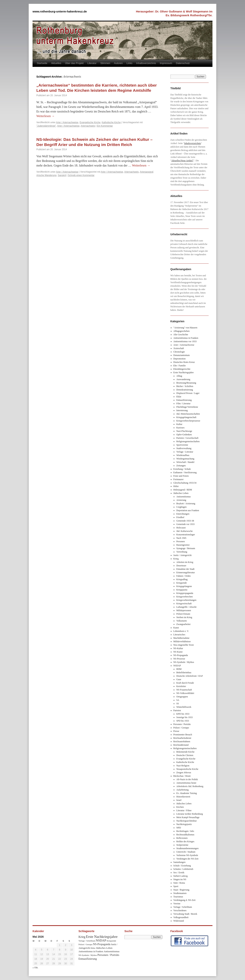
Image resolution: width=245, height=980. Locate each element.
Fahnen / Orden (183, 576)
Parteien (177, 710)
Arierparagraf (147, 172)
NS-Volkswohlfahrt (185, 693)
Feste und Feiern (181, 476)
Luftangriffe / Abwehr (186, 607)
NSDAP (177, 666)
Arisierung (181, 500)
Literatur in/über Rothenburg (189, 814)
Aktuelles (56, 63)
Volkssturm (181, 621)
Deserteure (181, 566)
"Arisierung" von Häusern (185, 328)
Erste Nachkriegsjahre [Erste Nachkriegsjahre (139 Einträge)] (102, 937)
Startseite (42, 63)
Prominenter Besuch (183, 735)
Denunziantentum (182, 355)
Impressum (166, 63)
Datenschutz (183, 63)
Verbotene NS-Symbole (187, 855)
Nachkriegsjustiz (184, 824)
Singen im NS (180, 879)
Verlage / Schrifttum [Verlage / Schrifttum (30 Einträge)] (87, 941)
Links (129, 63)
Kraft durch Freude (185, 683)
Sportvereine (182, 445)
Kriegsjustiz (182, 590)
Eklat (179, 397)
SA (178, 700)
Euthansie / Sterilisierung (185, 472)
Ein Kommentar (105, 126)
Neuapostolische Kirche (187, 769)
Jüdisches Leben (181, 493)
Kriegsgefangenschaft (186, 417)
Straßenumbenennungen (187, 848)
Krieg (176, 559)
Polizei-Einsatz (183, 614)
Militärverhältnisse (182, 641)
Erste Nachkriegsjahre (184, 372)
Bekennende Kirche (185, 752)
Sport (176, 886)
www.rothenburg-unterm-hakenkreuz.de (60, 11)
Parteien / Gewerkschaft (187, 438)
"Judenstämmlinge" (46, 126)
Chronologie (179, 352)
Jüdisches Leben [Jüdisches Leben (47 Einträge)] (104, 948)
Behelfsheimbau (184, 672)
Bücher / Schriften (185, 386)
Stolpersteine (182, 845)
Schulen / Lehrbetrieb (183, 869)
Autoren (118, 63)
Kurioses (180, 428)
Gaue (179, 679)
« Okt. (35, 968)
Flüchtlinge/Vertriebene (187, 407)
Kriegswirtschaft (184, 604)
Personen (180, 541)
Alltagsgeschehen (182, 331)
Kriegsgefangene (184, 586)
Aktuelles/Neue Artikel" (182, 161)
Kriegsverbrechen (184, 597)
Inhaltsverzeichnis (146, 63)
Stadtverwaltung (184, 448)
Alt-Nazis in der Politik (187, 779)
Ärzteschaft (179, 348)
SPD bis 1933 (183, 721)
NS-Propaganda (181, 655)
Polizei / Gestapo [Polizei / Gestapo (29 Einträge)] (85, 944)
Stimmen (105, 63)
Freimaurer (178, 479)
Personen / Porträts (182, 724)
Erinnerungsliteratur (186, 572)
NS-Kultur (178, 648)
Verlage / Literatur (185, 452)
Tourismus (178, 897)
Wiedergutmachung (185, 459)
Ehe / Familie (180, 366)
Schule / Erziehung (182, 866)
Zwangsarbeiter (183, 624)
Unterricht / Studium (186, 852)
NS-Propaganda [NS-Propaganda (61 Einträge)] (102, 944)
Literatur (92, 63)
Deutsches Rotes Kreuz (184, 362)
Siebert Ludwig (180, 876)
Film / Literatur (183, 403)
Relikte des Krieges (185, 841)
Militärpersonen (184, 610)
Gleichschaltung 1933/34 (185, 483)
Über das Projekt (74, 63)
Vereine (177, 904)
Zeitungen (181, 466)
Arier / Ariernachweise (67, 122)
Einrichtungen (183, 514)
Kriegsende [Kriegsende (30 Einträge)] (111, 941)
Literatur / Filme (184, 810)
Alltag (179, 376)
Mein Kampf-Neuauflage (188, 817)
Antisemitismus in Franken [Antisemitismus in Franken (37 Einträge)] (91, 951)
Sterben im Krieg (184, 617)
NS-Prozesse (179, 659)
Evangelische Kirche (90, 122)
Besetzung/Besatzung (186, 383)
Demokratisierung (185, 390)
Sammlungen (179, 862)
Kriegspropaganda (185, 593)
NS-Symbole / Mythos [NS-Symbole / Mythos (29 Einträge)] (88, 955)
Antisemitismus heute (186, 783)
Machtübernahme (181, 638)
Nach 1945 (181, 538)
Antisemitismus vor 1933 (185, 341)
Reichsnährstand (181, 745)
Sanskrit (62, 175)
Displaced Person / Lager (188, 393)
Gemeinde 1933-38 (185, 521)
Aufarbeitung (182, 790)
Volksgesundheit (181, 917)
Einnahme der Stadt (185, 569)
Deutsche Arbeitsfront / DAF (190, 676)
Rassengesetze (183, 545)
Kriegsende (182, 583)
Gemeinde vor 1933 (185, 524)
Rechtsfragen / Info (185, 831)
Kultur (179, 424)
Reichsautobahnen (182, 741)
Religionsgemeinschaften (188, 441)
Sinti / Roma (179, 883)
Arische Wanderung (46, 175)
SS (178, 704)
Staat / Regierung (181, 890)
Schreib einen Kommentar (81, 175)
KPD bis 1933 (183, 714)
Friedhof (180, 517)
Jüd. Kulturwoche (184, 531)
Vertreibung (182, 552)
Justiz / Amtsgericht (183, 555)
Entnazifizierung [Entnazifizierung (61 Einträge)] (88, 959)
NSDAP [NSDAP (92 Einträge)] (101, 940)
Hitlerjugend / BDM (183, 490)
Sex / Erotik (179, 873)
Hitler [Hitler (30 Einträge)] (93, 948)
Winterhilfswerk (184, 707)
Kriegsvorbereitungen (186, 600)
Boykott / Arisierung (186, 504)
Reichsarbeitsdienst (182, 738)
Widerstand (179, 921)
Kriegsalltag (182, 579)
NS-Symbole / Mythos (184, 662)
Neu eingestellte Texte (184, 645)
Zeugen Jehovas (184, 773)
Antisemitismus (183, 497)
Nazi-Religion (183, 766)
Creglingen (181, 507)
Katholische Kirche (111, 122)
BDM (179, 669)
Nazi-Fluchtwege (184, 431)
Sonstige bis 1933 (184, 717)
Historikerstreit (183, 797)
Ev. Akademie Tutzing (187, 793)
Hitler (176, 486)
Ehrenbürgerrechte (182, 369)
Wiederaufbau (183, 455)
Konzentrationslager (186, 535)
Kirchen (180, 807)
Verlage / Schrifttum (183, 907)
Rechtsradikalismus (185, 835)
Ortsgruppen (182, 697)
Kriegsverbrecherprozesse (188, 421)
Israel (179, 800)
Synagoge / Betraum (186, 548)
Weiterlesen (45, 116)
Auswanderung (183, 379)
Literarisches (179, 635)
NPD (179, 828)
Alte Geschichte (181, 335)
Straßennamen (180, 893)
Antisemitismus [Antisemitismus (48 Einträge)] (111, 951)
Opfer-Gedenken (184, 435)
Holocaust (181, 528)
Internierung (182, 410)
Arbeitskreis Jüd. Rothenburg (190, 786)
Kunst (176, 628)
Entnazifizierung (184, 400)
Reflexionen (182, 838)
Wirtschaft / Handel (185, 462)
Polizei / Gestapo (181, 728)
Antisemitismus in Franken (186, 338)
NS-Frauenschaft (184, 690)
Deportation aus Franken (188, 510)
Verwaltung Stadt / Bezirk (185, 914)
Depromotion (180, 359)
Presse (176, 731)
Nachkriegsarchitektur (187, 821)
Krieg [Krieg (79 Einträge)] (82, 937)
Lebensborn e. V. (181, 631)
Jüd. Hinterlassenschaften (188, 414)
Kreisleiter (181, 686)
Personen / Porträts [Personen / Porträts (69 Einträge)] (108, 955)
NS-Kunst (178, 652)
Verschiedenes (180, 910)
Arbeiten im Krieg (185, 562)
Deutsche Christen (185, 755)
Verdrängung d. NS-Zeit (185, 900)
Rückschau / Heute (182, 776)
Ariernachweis (88, 126)
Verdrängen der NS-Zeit (187, 859)
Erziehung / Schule (182, 469)
